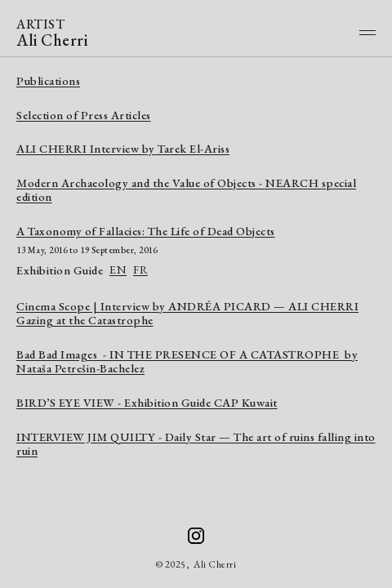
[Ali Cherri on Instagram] (196, 536)
